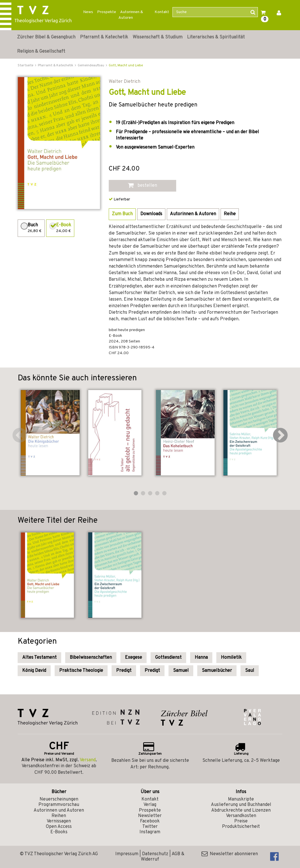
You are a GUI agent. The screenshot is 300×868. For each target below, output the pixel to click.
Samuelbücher (217, 671)
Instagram (150, 832)
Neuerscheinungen (59, 799)
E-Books (59, 832)
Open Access (59, 827)
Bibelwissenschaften (91, 658)
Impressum (127, 854)
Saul (250, 671)
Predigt (124, 671)
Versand (88, 760)
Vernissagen (59, 821)
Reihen (59, 816)
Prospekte (107, 12)
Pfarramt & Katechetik (104, 37)
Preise (241, 821)
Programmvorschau (59, 805)
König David (34, 671)
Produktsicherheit (241, 827)
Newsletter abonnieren (230, 854)
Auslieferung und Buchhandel (241, 805)
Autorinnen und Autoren (59, 810)
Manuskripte (241, 799)
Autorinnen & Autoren (131, 15)
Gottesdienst (168, 658)
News (88, 12)
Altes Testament (39, 658)
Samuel (181, 671)
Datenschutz (155, 854)
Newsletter (150, 816)
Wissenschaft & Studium (158, 37)
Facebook (150, 821)
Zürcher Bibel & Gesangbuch (46, 37)
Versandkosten (241, 816)
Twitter (150, 827)
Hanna (201, 658)
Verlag (150, 805)
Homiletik (231, 658)
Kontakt (162, 12)
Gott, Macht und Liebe (126, 65)
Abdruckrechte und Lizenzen (241, 810)
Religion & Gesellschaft (41, 52)
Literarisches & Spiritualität (216, 37)
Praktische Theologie (81, 671)
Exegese (133, 658)
